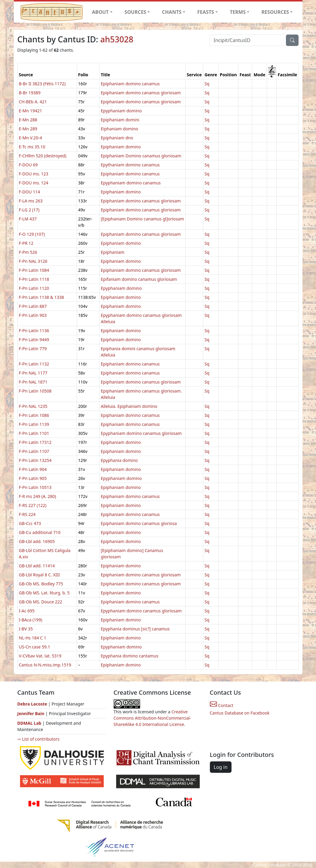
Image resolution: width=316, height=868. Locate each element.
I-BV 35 (26, 629)
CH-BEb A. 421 (33, 102)
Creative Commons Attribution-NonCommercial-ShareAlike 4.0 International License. (152, 718)
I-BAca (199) (31, 620)
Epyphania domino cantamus (129, 656)
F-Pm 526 (28, 252)
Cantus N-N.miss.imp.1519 (45, 665)
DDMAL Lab (29, 723)
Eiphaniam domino (119, 129)
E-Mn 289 (28, 129)
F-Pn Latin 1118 (34, 279)
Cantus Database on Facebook (240, 713)
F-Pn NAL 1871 (33, 382)
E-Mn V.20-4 (31, 138)
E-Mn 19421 (31, 111)
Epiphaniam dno (117, 138)
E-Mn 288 (28, 120)
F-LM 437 (28, 219)
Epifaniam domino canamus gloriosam (139, 279)
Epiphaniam (112, 252)
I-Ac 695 (27, 611)
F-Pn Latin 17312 (35, 442)
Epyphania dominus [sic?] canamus (135, 629)
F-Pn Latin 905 (33, 478)
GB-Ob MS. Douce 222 (41, 602)
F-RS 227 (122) (33, 505)
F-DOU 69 (28, 165)
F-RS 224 (27, 514)
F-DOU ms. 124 (34, 183)
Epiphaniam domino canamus (130, 84)
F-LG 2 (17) (29, 210)
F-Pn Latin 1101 (34, 433)
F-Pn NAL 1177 (33, 373)
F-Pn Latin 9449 (34, 340)
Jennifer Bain (32, 713)
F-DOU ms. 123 (34, 174)
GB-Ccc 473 (30, 523)
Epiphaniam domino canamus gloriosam (141, 93)
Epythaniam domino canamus (130, 165)
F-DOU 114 (30, 192)
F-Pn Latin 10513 (35, 487)
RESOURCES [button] (275, 12)
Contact (222, 705)
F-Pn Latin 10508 (35, 391)
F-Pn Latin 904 (33, 469)
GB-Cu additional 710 (40, 532)
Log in (221, 767)
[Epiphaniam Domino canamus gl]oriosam (142, 219)
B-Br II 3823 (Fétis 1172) (42, 84)
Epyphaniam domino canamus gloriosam (141, 433)
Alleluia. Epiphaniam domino (129, 406)
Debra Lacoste (32, 704)
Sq (207, 84)
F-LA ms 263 (31, 201)
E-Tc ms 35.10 (32, 147)
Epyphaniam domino (121, 111)
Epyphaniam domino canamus (131, 183)
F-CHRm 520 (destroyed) (43, 156)
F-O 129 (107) (32, 234)
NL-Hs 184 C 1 (33, 638)
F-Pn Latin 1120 (34, 288)
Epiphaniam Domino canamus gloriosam (141, 156)
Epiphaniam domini (120, 120)
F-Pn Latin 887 (33, 306)
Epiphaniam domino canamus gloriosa (139, 523)
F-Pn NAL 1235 (33, 406)
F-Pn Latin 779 (33, 349)
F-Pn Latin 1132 (34, 364)
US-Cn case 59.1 (35, 647)
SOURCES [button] (135, 12)
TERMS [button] (238, 12)
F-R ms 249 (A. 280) (38, 496)
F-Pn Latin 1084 (34, 270)
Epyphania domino (119, 460)
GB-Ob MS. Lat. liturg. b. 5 (44, 593)
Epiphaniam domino (121, 147)
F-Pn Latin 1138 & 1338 (41, 297)
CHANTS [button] (172, 12)
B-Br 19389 (30, 93)
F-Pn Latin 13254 (35, 460)
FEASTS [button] (206, 12)
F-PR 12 (26, 243)
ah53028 (117, 39)
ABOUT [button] (100, 12)
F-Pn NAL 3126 (33, 261)
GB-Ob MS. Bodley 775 (41, 584)
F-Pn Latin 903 (33, 315)
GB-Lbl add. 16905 (37, 541)
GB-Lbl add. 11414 (37, 566)
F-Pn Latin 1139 (34, 424)
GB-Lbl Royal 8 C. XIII (39, 575)
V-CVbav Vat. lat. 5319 (40, 656)
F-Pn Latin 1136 (34, 331)
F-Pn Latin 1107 (34, 451)
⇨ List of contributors (38, 739)
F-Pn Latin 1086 (34, 415)
